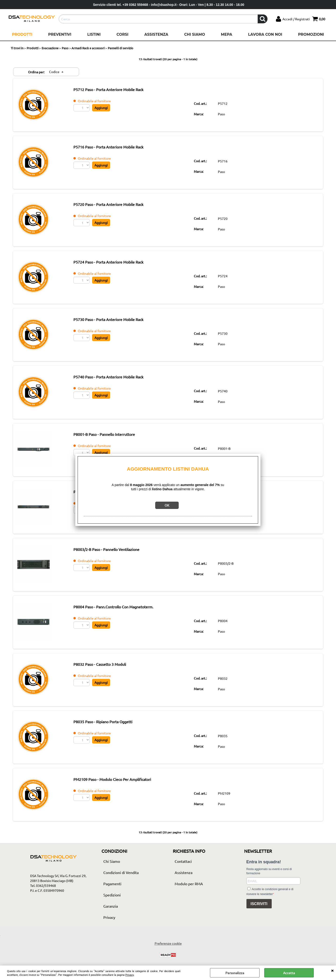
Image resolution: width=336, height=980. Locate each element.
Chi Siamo (195, 34)
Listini (94, 34)
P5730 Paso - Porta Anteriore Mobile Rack (116, 326)
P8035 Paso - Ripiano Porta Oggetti (110, 740)
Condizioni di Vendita (121, 893)
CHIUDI (332, 970)
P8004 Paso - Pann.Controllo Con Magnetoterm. (121, 622)
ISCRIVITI (259, 924)
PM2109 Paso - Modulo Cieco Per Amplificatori (120, 799)
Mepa (227, 34)
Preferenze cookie (168, 964)
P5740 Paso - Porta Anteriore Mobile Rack (116, 385)
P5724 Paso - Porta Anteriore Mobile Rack (116, 267)
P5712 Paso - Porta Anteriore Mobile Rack (116, 90)
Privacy (130, 975)
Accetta (289, 973)
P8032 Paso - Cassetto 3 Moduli (107, 681)
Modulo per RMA (189, 904)
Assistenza (156, 34)
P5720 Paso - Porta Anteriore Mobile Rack (116, 208)
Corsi (122, 34)
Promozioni (311, 34)
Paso (224, 115)
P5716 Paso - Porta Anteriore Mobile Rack (116, 149)
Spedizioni (112, 915)
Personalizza (235, 973)
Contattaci (183, 882)
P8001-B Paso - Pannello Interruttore (112, 444)
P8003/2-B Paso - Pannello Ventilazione (114, 563)
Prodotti (22, 34)
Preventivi (60, 34)
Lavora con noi (265, 34)
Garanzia (111, 927)
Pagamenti (112, 904)
